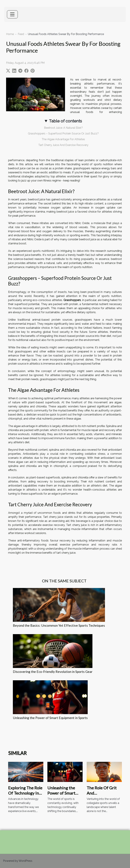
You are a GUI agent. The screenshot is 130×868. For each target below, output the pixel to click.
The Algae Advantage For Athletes (63, 139)
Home (10, 34)
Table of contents (65, 121)
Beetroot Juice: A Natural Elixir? (63, 128)
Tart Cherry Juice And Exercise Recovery (63, 145)
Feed (21, 34)
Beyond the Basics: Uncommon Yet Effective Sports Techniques (59, 625)
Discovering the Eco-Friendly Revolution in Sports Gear (53, 672)
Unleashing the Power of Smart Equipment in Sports (50, 718)
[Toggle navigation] (12, 14)
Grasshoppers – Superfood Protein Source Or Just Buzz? (63, 134)
